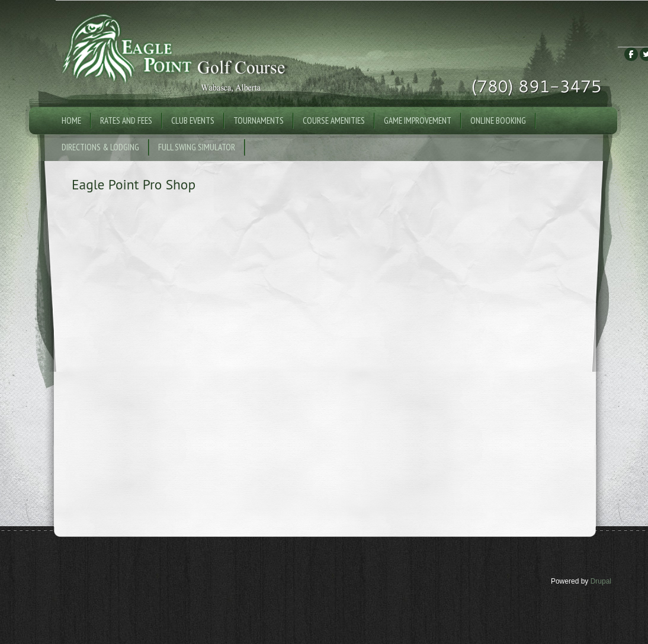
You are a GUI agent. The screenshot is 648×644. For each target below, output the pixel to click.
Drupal (601, 581)
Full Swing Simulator (197, 147)
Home (71, 120)
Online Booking (498, 120)
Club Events (193, 120)
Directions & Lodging (100, 147)
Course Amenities (334, 120)
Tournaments (259, 120)
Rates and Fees (126, 120)
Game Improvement (418, 120)
